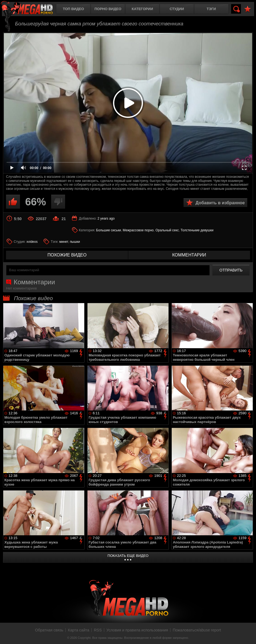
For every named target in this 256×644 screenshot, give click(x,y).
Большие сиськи (108, 230)
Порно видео (108, 9)
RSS (98, 630)
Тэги (211, 9)
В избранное (248, 9)
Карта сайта (78, 630)
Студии (177, 9)
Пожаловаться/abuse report (197, 630)
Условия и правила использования (137, 630)
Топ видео (73, 9)
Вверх (248, 634)
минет (64, 242)
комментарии (189, 255)
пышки (75, 242)
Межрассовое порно (138, 230)
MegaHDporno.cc (31, 9)
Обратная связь (49, 630)
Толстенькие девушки (197, 230)
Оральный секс (167, 230)
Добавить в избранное (220, 203)
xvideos (32, 242)
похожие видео (67, 255)
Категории (142, 9)
